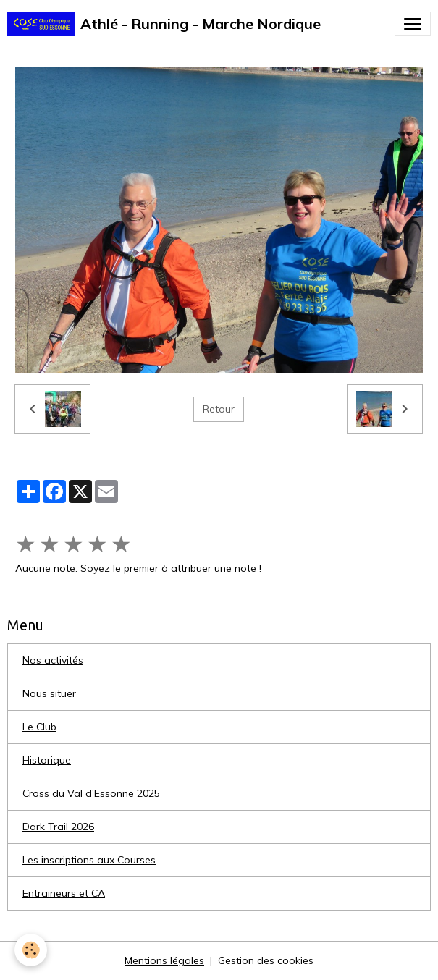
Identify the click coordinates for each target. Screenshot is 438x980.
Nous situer (49, 693)
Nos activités (53, 660)
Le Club (39, 727)
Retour (219, 409)
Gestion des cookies (266, 960)
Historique (47, 760)
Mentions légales (164, 960)
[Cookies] (31, 950)
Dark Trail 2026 (58, 827)
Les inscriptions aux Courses (89, 860)
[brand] (164, 24)
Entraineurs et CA (64, 893)
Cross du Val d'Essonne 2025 (91, 793)
